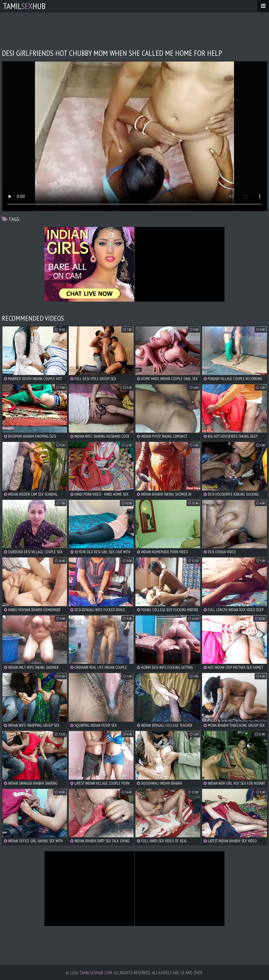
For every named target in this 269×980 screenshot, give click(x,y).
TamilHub (24, 6)
